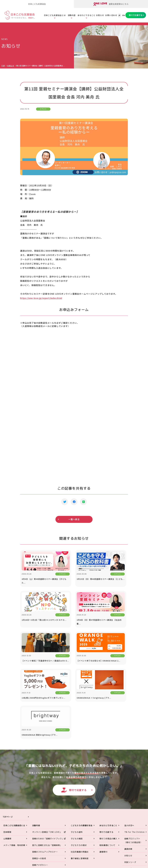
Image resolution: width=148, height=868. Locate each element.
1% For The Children (134, 770)
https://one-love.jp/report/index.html (41, 298)
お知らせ (100, 15)
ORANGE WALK (39, 809)
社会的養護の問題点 (80, 789)
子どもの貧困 (77, 776)
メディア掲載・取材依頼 (14, 783)
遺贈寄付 (103, 789)
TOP (3, 66)
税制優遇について (107, 783)
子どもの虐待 (77, 770)
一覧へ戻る (74, 519)
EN (124, 15)
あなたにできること (86, 15)
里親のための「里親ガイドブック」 (48, 776)
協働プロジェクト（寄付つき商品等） (133, 778)
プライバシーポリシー (134, 813)
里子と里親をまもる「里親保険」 (47, 783)
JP (119, 15)
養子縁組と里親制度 (80, 796)
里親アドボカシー (40, 803)
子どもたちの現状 (79, 783)
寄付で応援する (136, 15)
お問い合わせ (111, 15)
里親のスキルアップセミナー (45, 789)
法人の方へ (129, 763)
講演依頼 (128, 787)
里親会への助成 (39, 796)
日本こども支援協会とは (55, 15)
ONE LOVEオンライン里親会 (127, 835)
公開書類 (7, 776)
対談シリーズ (130, 800)
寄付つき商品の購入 (108, 776)
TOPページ (8, 754)
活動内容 (72, 15)
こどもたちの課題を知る (82, 763)
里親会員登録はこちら (111, 4)
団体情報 (7, 770)
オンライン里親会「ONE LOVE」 (47, 770)
